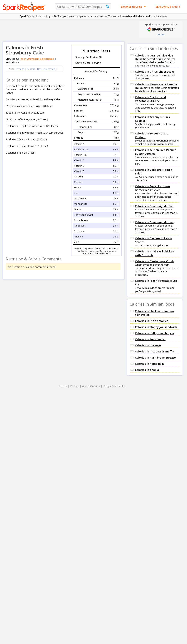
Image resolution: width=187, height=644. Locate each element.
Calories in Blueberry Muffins (154, 206)
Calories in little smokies (152, 321)
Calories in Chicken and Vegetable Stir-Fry (150, 99)
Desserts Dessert (46, 69)
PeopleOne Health (114, 386)
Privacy (74, 386)
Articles (161, 34)
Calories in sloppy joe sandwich (156, 327)
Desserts (20, 69)
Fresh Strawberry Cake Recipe (37, 59)
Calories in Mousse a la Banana (156, 84)
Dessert (31, 69)
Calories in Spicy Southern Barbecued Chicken (152, 188)
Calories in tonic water (150, 339)
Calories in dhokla (147, 370)
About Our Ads (91, 386)
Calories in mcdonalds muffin (155, 351)
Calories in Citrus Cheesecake (155, 71)
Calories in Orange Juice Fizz (154, 55)
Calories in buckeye (148, 345)
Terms (63, 386)
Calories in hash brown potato (155, 357)
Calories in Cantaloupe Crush (154, 261)
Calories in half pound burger (155, 333)
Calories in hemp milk (149, 364)
